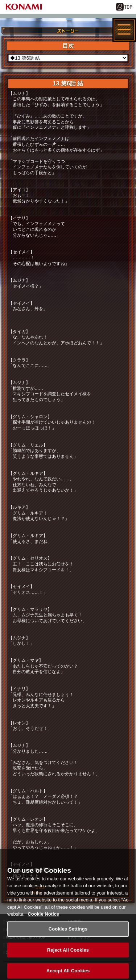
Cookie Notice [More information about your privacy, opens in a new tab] (43, 917)
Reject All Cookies (68, 952)
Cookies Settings (68, 931)
